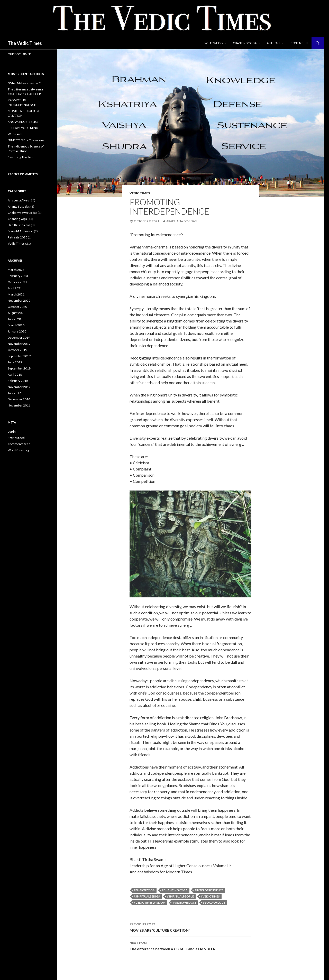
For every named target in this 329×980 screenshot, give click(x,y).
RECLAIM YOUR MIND (23, 128)
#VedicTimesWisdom (150, 903)
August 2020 (16, 313)
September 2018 (19, 368)
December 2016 (19, 399)
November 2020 (19, 301)
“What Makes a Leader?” (24, 83)
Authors (273, 43)
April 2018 (15, 375)
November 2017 (19, 387)
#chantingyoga (175, 890)
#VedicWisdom (184, 903)
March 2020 (16, 325)
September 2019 (19, 356)
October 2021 (17, 282)
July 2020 (14, 319)
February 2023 (18, 276)
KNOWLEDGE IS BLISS (23, 122)
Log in (12, 432)
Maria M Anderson (21, 231)
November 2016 (19, 405)
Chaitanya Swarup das (22, 213)
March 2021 (16, 294)
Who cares (15, 134)
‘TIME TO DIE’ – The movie (26, 140)
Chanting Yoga (245, 43)
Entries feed (16, 438)
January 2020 (17, 331)
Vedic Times (140, 193)
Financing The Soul (21, 157)
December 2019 (19, 338)
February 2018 (18, 381)
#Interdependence (209, 890)
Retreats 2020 (17, 237)
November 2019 (19, 344)
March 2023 (16, 270)
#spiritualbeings (147, 896)
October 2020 (17, 307)
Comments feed (19, 444)
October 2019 (17, 350)
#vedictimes (210, 896)
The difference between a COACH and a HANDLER (190, 945)
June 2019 (15, 362)
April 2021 (15, 288)
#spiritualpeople (180, 896)
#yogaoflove (214, 903)
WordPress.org (18, 450)
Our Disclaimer (19, 54)
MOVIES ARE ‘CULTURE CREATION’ (190, 927)
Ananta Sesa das (19, 206)
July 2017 (14, 393)
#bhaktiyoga (144, 890)
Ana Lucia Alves (18, 200)
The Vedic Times (25, 43)
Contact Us (299, 43)
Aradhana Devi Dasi (182, 221)
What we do (214, 43)
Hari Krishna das (19, 225)
